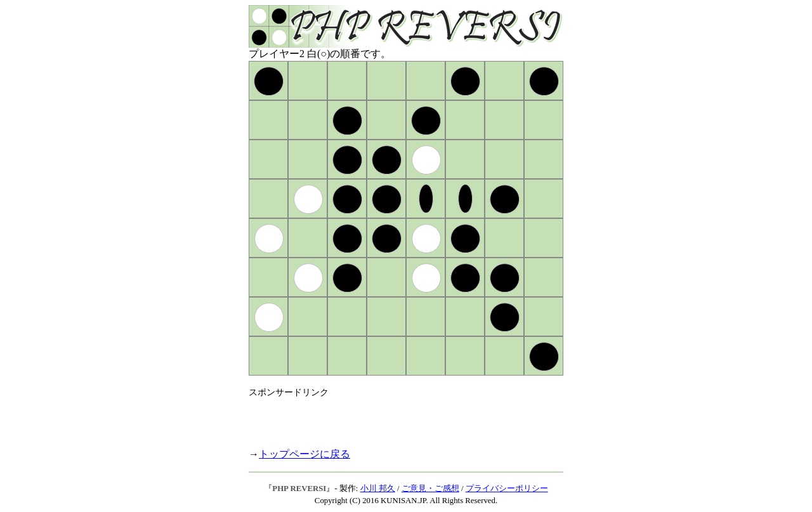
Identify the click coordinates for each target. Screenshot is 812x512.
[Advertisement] (397, 417)
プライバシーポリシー (507, 489)
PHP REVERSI (299, 489)
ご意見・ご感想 (430, 489)
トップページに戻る (304, 454)
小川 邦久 (378, 489)
